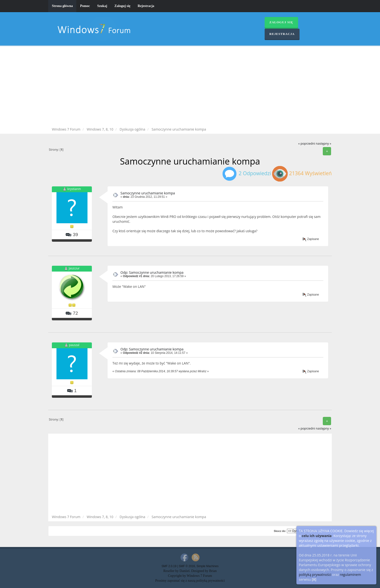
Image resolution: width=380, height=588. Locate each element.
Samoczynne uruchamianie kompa (148, 193)
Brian (213, 571)
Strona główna (62, 6)
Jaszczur (74, 268)
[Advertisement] (190, 87)
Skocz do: (280, 531)
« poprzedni (306, 144)
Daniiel (185, 571)
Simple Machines (208, 566)
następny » (324, 144)
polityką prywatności (315, 575)
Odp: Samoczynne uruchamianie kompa (152, 272)
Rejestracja (146, 6)
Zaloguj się (122, 6)
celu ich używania (317, 536)
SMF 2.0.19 (169, 566)
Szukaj (102, 6)
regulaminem (350, 575)
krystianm (74, 189)
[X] (314, 579)
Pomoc (85, 6)
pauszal (74, 345)
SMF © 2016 (187, 566)
